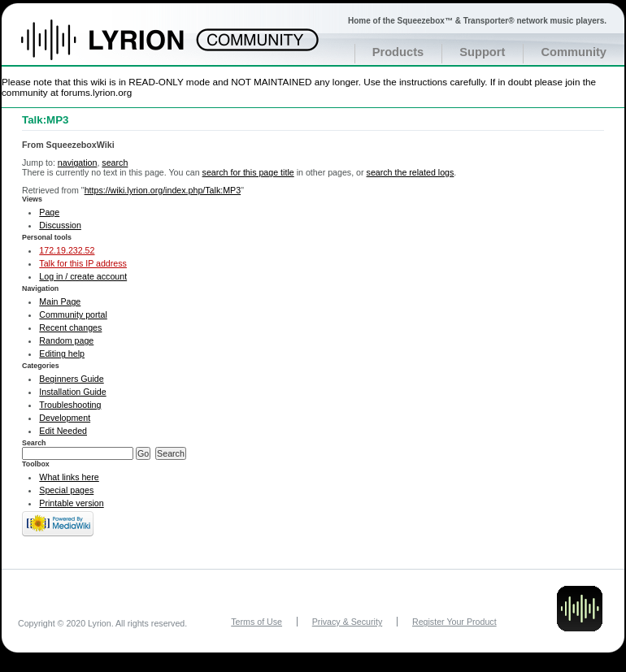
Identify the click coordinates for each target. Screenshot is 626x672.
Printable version (71, 503)
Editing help (62, 353)
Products (398, 52)
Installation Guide (72, 392)
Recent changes (70, 327)
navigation (78, 163)
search (115, 163)
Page (49, 212)
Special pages (66, 490)
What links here (69, 477)
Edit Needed (63, 431)
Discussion (60, 225)
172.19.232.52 (67, 250)
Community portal (73, 314)
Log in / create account (83, 276)
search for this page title (248, 172)
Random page (66, 340)
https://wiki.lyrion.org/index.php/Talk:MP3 (163, 190)
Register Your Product (454, 622)
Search (34, 443)
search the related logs (411, 172)
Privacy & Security (347, 622)
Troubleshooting (70, 405)
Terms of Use (256, 622)
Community (574, 52)
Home (120, 48)
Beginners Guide (71, 379)
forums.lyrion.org (96, 92)
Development (65, 418)
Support (482, 52)
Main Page (60, 301)
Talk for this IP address (83, 263)
